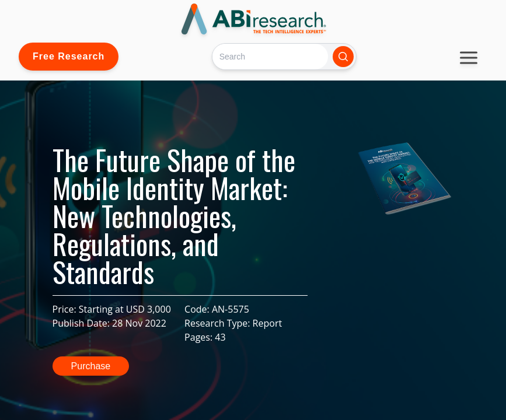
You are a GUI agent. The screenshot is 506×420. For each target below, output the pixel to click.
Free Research (69, 56)
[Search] (270, 56)
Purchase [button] (91, 366)
